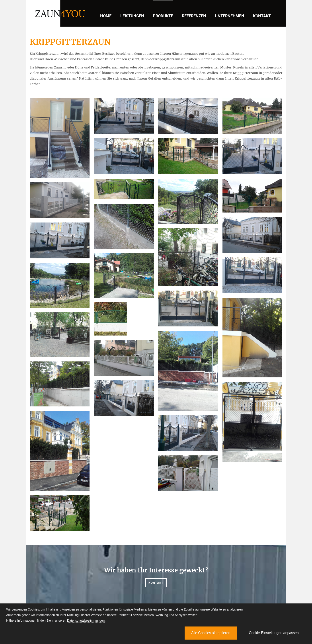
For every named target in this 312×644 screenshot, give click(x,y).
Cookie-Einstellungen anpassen (274, 633)
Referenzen (194, 16)
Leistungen (132, 16)
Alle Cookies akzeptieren (211, 633)
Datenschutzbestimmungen (86, 621)
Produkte (163, 16)
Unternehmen (230, 16)
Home (106, 16)
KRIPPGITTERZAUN (70, 42)
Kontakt (262, 16)
